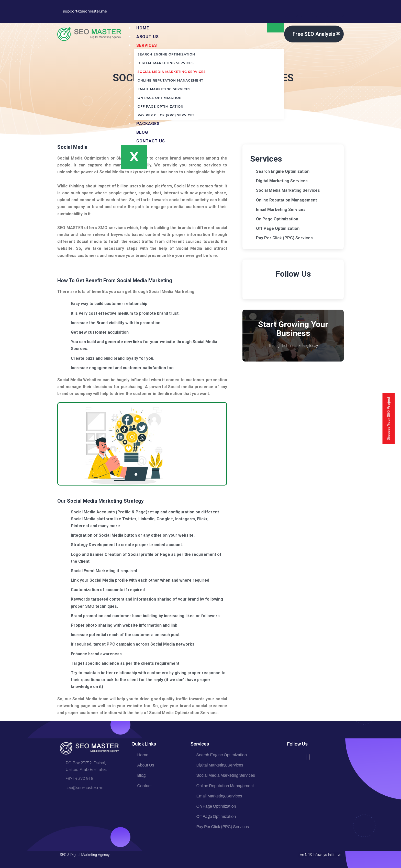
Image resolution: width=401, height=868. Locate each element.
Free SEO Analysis (314, 34)
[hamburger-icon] (275, 28)
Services (147, 45)
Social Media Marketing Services (172, 72)
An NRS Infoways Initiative (321, 855)
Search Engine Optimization (166, 54)
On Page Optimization (160, 98)
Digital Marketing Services (166, 63)
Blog (142, 132)
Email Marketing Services (164, 89)
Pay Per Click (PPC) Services (166, 115)
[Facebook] (300, 757)
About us (148, 37)
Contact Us (151, 141)
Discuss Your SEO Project (389, 418)
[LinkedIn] (309, 757)
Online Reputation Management (170, 80)
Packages (148, 124)
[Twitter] (303, 757)
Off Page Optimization (160, 106)
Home (143, 28)
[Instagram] (306, 757)
